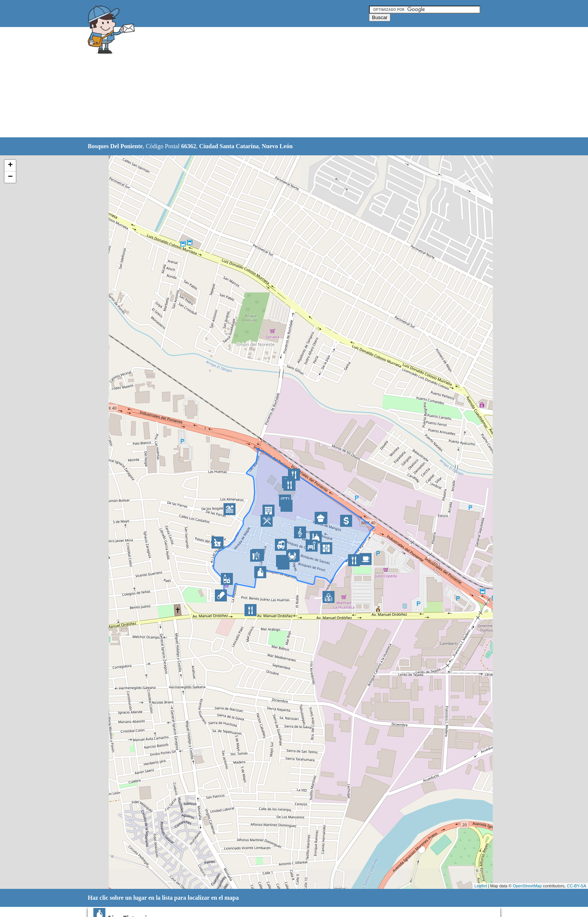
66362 (189, 146)
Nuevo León (277, 146)
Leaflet (481, 886)
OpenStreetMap (527, 886)
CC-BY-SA (576, 886)
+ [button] (10, 165)
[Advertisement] (275, 83)
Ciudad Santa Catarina (229, 146)
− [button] (10, 177)
